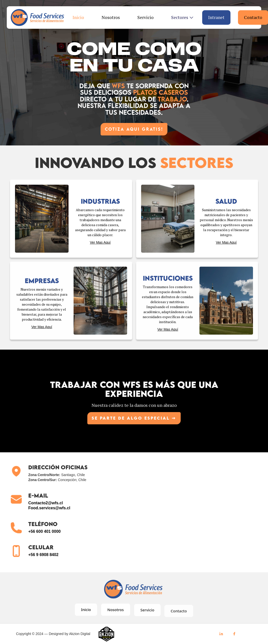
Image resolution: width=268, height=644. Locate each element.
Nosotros (111, 17)
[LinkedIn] (221, 634)
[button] (180, 17)
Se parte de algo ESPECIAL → (134, 420)
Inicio (78, 17)
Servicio (146, 17)
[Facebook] (234, 634)
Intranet (216, 17)
